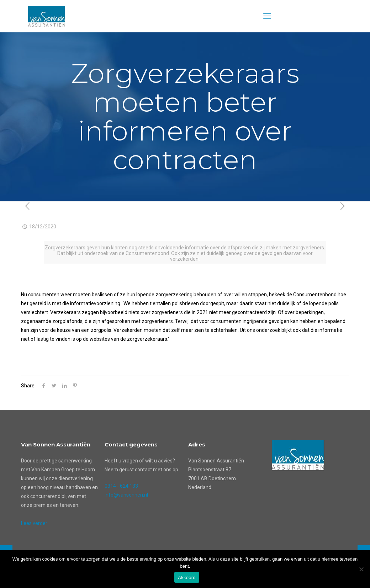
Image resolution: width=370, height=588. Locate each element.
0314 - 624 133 (121, 486)
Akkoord (187, 578)
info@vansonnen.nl (126, 495)
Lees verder (34, 523)
